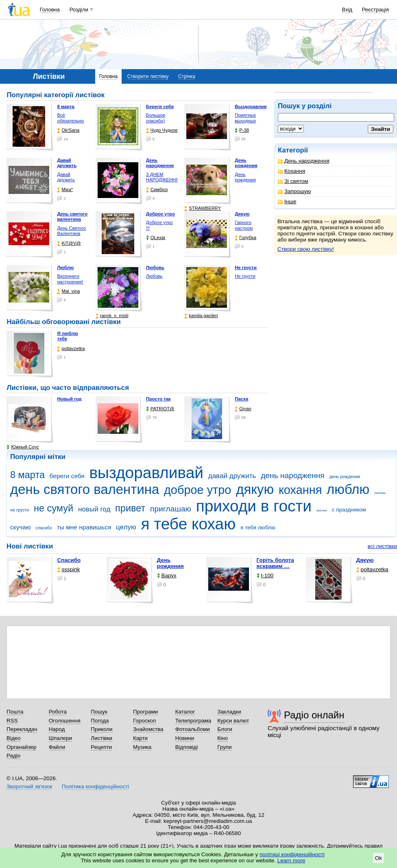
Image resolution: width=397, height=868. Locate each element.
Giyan (243, 409)
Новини (185, 738)
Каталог (185, 712)
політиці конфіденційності (292, 854)
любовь (380, 493)
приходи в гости (254, 506)
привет (130, 508)
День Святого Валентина (71, 231)
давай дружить (232, 476)
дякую (255, 489)
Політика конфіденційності (95, 786)
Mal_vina (68, 291)
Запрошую (294, 191)
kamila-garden (201, 316)
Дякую (365, 560)
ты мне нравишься (84, 527)
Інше (287, 201)
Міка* (65, 190)
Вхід (347, 10)
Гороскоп (144, 721)
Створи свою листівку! (306, 249)
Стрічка (187, 76)
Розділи (79, 10)
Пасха (241, 399)
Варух (167, 575)
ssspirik (69, 569)
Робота (58, 712)
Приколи (101, 729)
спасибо (44, 528)
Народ (57, 729)
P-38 (242, 130)
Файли (57, 747)
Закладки (229, 712)
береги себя (67, 476)
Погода (100, 721)
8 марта (27, 475)
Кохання (291, 171)
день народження (293, 475)
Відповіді (187, 747)
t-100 (265, 575)
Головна (50, 10)
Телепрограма (193, 721)
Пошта (15, 712)
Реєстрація (375, 10)
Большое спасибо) (156, 118)
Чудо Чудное (162, 130)
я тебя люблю (258, 528)
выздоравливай (146, 473)
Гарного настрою (244, 225)
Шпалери (60, 738)
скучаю (21, 527)
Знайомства (148, 729)
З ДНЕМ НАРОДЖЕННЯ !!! (163, 180)
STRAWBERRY (203, 208)
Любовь (154, 276)
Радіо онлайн (314, 715)
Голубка (245, 238)
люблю (348, 489)
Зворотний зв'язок (29, 786)
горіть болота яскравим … (275, 563)
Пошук (99, 712)
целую (126, 527)
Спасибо (69, 560)
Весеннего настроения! (70, 279)
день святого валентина (85, 489)
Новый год (69, 399)
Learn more (291, 860)
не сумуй (53, 508)
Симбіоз (157, 190)
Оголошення (65, 721)
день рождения (345, 476)
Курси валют (233, 721)
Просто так (158, 399)
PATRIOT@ (160, 409)
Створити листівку (148, 76)
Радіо (13, 756)
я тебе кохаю (189, 524)
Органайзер (21, 747)
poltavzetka (71, 349)
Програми (145, 712)
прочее (322, 510)
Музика (142, 747)
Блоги (225, 729)
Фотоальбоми (193, 729)
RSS (12, 721)
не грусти (20, 510)
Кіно (222, 738)
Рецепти (101, 747)
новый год (94, 509)
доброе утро (197, 490)
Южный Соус (23, 447)
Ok (378, 858)
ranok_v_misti (112, 316)
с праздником (349, 510)
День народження (304, 161)
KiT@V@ (69, 243)
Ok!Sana (68, 130)
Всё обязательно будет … (70, 121)
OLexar (156, 238)
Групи (224, 747)
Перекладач (22, 729)
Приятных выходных (245, 118)
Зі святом (293, 181)
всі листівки (382, 546)
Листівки (101, 738)
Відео (14, 738)
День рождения (245, 177)
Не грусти (245, 276)
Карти (140, 738)
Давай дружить (66, 177)
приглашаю (171, 509)
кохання (300, 490)
